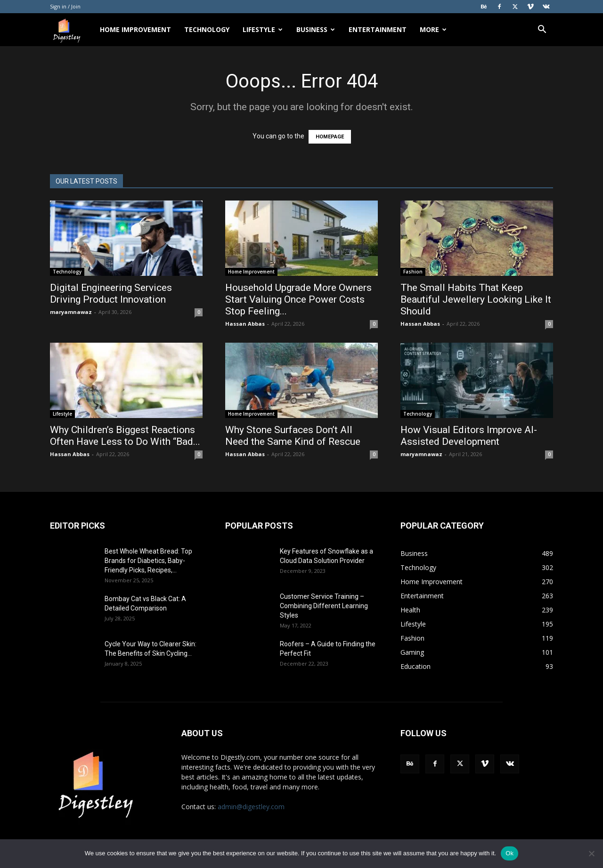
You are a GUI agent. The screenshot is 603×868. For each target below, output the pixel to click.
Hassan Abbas (245, 324)
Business (316, 29)
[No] (591, 853)
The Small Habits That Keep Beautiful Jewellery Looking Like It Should (476, 299)
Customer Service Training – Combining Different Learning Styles (324, 606)
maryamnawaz (71, 312)
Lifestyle (263, 29)
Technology (207, 29)
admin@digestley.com (251, 807)
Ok (509, 853)
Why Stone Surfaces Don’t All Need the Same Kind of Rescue (294, 436)
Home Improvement (135, 29)
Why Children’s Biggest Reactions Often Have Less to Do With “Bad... (125, 436)
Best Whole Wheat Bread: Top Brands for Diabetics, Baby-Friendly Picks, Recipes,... (148, 561)
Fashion (413, 272)
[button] (542, 30)
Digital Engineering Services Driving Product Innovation (111, 293)
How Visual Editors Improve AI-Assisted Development (469, 436)
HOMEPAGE (330, 137)
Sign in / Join (65, 6)
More (433, 29)
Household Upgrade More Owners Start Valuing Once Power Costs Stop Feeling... (298, 299)
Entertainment (378, 29)
